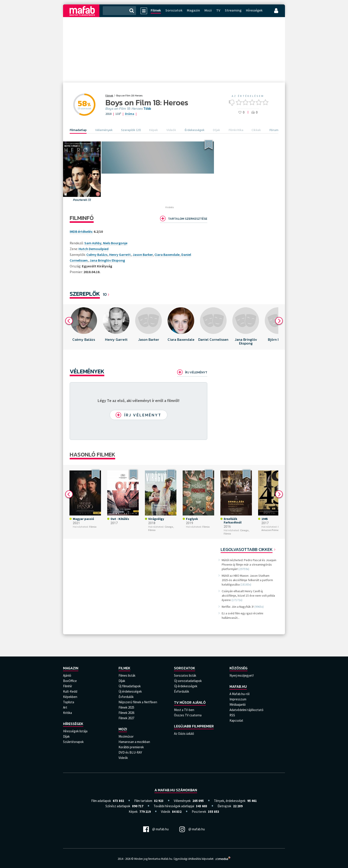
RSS (232, 715)
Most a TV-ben (184, 710)
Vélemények (87, 371)
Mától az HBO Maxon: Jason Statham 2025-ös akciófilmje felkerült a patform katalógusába (247, 580)
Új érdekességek (130, 691)
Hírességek (254, 10)
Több (147, 109)
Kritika (67, 713)
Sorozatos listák (185, 675)
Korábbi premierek (131, 747)
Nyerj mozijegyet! (242, 675)
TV (218, 10)
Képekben (70, 697)
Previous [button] (69, 321)
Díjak (66, 736)
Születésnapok (73, 742)
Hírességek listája (75, 731)
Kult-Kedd (70, 691)
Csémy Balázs (97, 255)
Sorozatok (174, 10)
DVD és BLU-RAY (130, 752)
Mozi (208, 10)
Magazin (193, 10)
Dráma (130, 114)
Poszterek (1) (82, 200)
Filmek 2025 (126, 707)
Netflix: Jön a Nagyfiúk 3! (238, 607)
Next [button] (279, 321)
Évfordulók (126, 697)
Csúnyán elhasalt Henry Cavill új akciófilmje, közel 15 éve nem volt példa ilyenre (248, 596)
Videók (123, 758)
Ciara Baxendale (167, 255)
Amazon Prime (270, 530)
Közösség (238, 668)
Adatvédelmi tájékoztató (246, 710)
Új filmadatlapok (130, 686)
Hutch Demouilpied (94, 249)
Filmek (156, 10)
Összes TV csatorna (188, 715)
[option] (84, 327)
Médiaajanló (238, 704)
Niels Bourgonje (115, 243)
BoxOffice (70, 681)
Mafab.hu (238, 686)
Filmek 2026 (126, 713)
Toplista (69, 702)
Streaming (233, 10)
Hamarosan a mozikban (134, 742)
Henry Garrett (120, 255)
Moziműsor (126, 736)
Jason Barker (143, 255)
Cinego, (169, 527)
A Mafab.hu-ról (239, 694)
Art (65, 707)
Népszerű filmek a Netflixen (138, 702)
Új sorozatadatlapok (188, 681)
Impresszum (238, 699)
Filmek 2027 (126, 718)
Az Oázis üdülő (184, 734)
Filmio (93, 527)
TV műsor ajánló (190, 702)
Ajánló (67, 675)
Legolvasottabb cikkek (247, 549)
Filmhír (68, 686)
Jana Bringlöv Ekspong (107, 260)
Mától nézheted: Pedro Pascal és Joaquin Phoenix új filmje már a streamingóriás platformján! (249, 564)
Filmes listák (127, 675)
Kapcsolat (236, 720)
